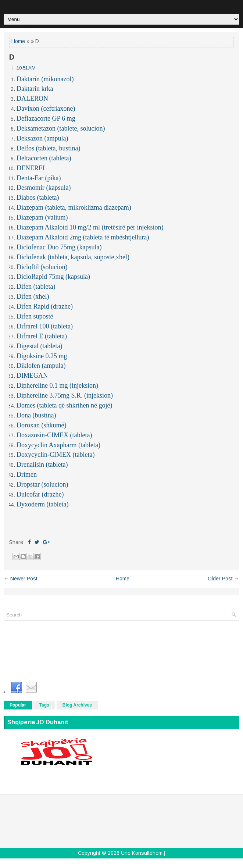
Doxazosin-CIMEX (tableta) (54, 435)
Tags (44, 705)
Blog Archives (77, 705)
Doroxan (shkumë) (41, 425)
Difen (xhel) (33, 296)
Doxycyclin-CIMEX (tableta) (56, 455)
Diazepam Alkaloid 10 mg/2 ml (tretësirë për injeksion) (90, 227)
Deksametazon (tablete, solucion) (61, 128)
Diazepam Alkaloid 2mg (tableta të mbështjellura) (83, 237)
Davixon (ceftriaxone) (46, 108)
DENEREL (32, 168)
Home (18, 41)
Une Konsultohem (142, 853)
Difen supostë (35, 316)
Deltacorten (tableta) (44, 158)
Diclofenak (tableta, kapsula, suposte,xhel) (73, 257)
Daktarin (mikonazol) (45, 79)
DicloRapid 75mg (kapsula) (53, 277)
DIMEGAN (32, 376)
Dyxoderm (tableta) (42, 504)
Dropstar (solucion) (42, 484)
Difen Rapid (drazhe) (45, 306)
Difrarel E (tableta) (42, 336)
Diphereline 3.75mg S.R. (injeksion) (65, 395)
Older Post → (224, 579)
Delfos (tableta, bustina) (48, 148)
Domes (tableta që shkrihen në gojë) (64, 405)
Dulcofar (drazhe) (40, 494)
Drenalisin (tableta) (42, 465)
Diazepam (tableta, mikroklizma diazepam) (74, 207)
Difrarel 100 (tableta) (45, 326)
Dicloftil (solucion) (42, 267)
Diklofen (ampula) (41, 366)
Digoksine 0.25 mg (42, 356)
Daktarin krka (35, 89)
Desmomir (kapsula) (44, 188)
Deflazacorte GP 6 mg (46, 118)
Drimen (27, 474)
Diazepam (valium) (42, 217)
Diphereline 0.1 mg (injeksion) (57, 385)
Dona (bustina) (36, 415)
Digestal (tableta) (39, 346)
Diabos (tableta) (38, 198)
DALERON (32, 99)
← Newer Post (21, 579)
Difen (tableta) (36, 287)
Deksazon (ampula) (42, 138)
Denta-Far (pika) (39, 178)
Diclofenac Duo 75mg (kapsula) (59, 247)
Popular (18, 705)
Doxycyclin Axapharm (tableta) (58, 445)
